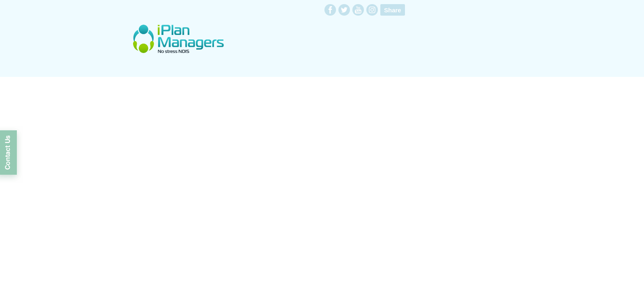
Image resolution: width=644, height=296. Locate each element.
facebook (330, 10)
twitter (344, 10)
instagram (372, 10)
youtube (358, 10)
